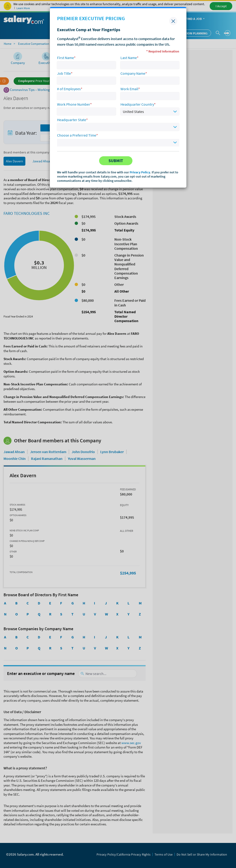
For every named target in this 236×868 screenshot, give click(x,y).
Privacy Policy (140, 172)
